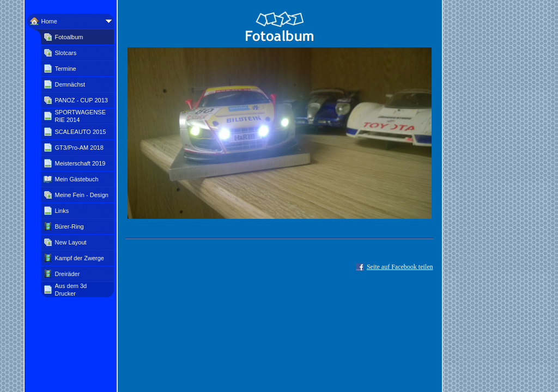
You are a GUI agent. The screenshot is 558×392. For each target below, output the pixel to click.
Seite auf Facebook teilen (400, 267)
